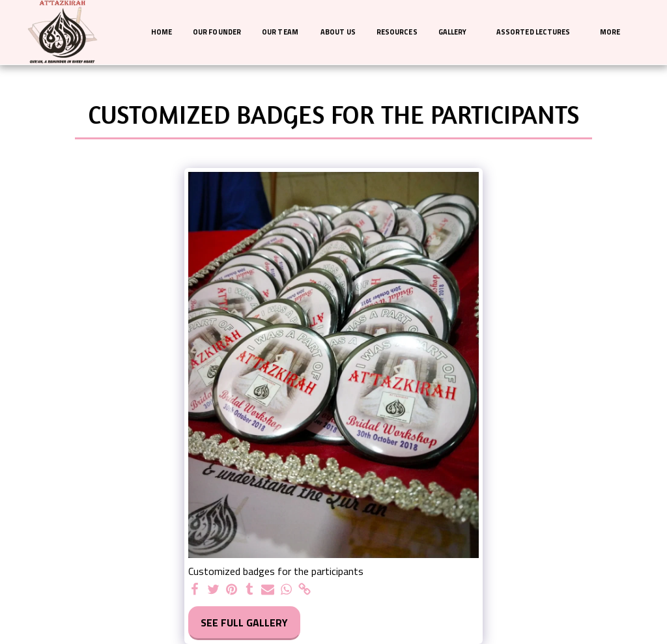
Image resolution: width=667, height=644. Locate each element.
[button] (457, 33)
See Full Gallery (244, 623)
